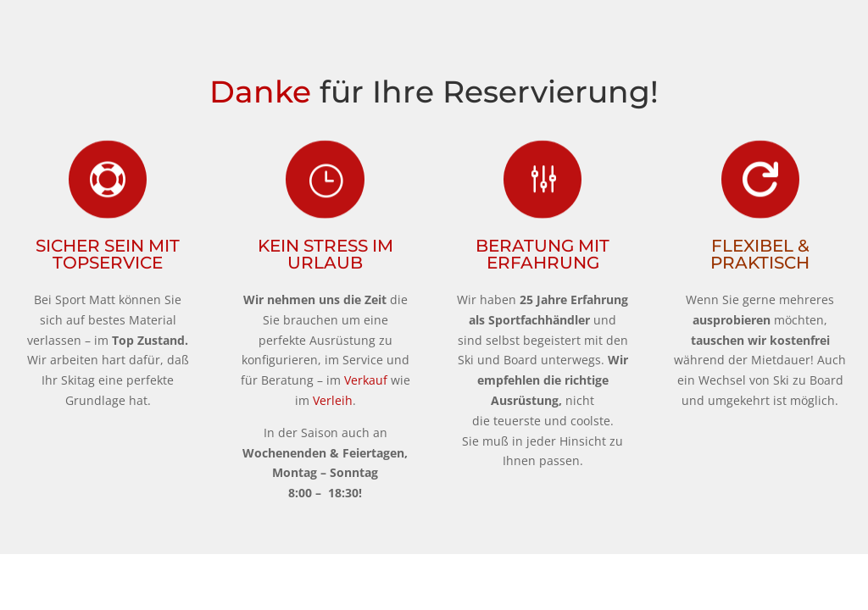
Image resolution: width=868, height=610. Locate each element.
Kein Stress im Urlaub (325, 254)
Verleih (333, 400)
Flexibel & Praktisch (760, 254)
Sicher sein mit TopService (108, 254)
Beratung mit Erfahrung (542, 254)
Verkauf (366, 380)
